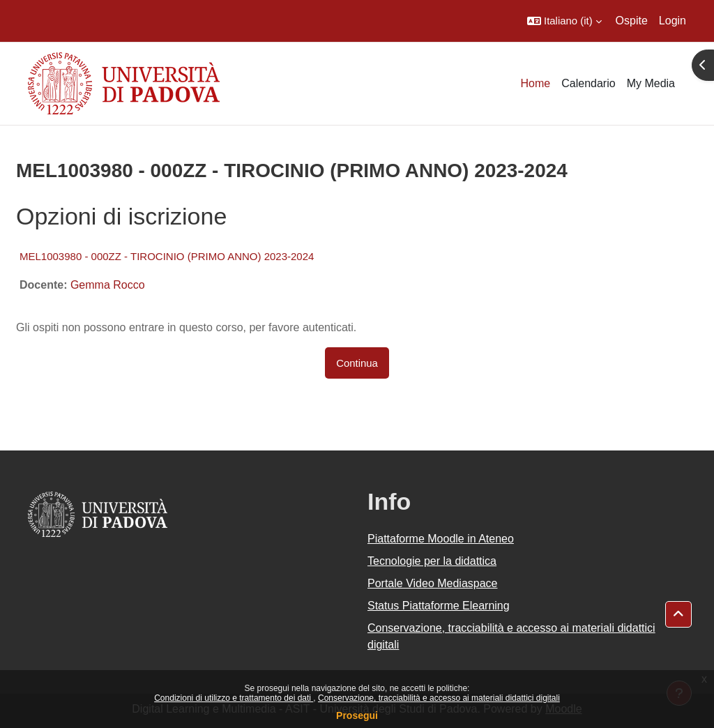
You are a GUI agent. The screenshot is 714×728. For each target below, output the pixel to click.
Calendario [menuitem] (588, 83)
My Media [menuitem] (651, 83)
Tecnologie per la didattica (432, 561)
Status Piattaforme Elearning (439, 606)
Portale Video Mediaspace (433, 583)
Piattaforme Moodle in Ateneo (441, 539)
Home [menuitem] (536, 83)
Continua (357, 363)
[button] (564, 21)
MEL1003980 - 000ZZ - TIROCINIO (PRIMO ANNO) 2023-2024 (167, 256)
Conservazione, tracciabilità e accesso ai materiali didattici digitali (439, 698)
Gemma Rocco (108, 285)
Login (673, 21)
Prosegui (357, 715)
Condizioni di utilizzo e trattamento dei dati (234, 698)
